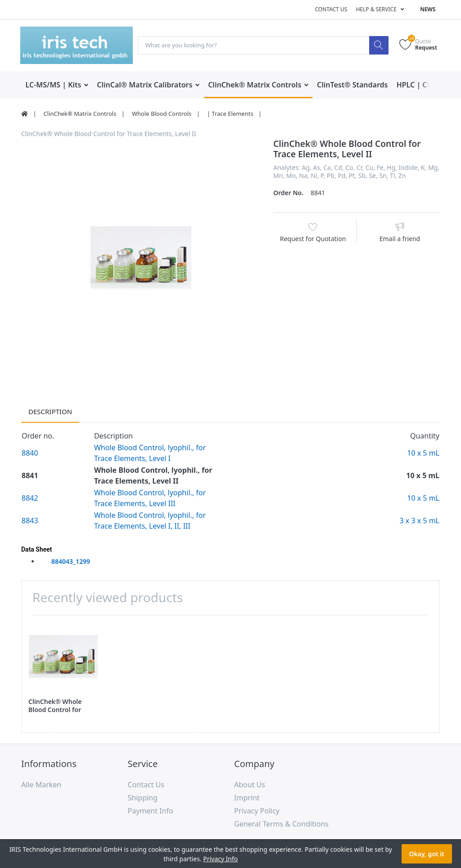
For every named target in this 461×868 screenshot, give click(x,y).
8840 (30, 453)
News (428, 9)
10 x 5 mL (423, 453)
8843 (30, 521)
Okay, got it (427, 854)
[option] (140, 258)
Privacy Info (220, 859)
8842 (30, 498)
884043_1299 (71, 562)
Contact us (331, 9)
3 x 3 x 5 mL (419, 521)
